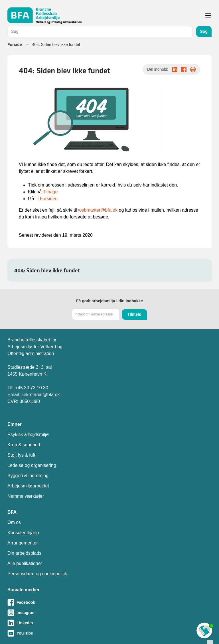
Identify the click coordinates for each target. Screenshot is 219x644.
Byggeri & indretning (28, 476)
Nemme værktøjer (26, 496)
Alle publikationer (25, 563)
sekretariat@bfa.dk (41, 395)
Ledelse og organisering (32, 465)
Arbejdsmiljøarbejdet (28, 486)
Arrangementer (23, 543)
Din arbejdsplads (24, 553)
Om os (14, 522)
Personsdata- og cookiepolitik (37, 574)
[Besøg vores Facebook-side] (109, 602)
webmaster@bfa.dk (98, 210)
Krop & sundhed (24, 445)
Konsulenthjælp (23, 533)
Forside (15, 44)
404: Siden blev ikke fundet (47, 270)
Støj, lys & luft (21, 455)
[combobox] (100, 32)
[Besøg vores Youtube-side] (109, 633)
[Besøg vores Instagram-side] (109, 613)
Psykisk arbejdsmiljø (28, 435)
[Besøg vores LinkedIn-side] (109, 623)
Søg (204, 31)
